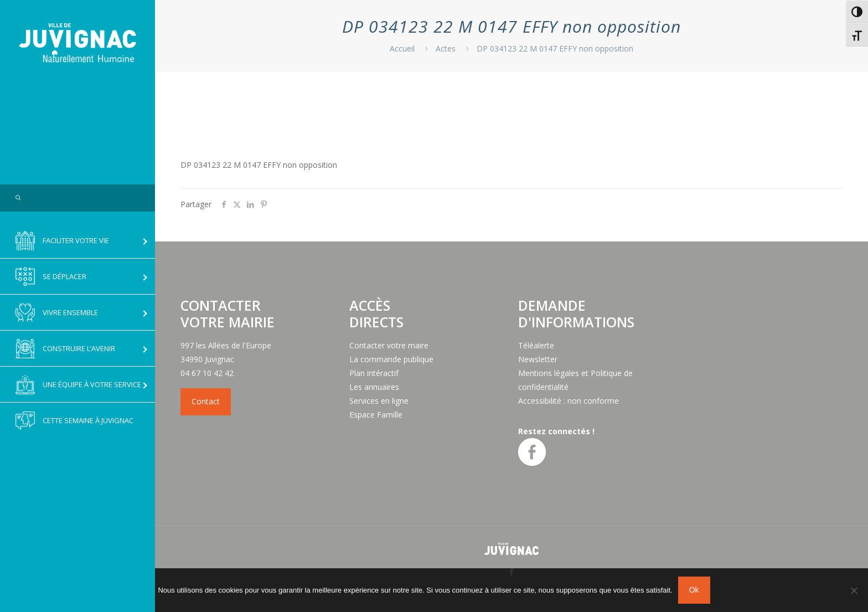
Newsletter (538, 359)
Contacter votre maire (389, 345)
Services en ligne (379, 401)
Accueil (402, 48)
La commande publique (391, 359)
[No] (854, 590)
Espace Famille (376, 415)
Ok (694, 590)
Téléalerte (536, 345)
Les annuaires (374, 387)
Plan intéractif (374, 373)
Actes (446, 48)
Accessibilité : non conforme (569, 401)
